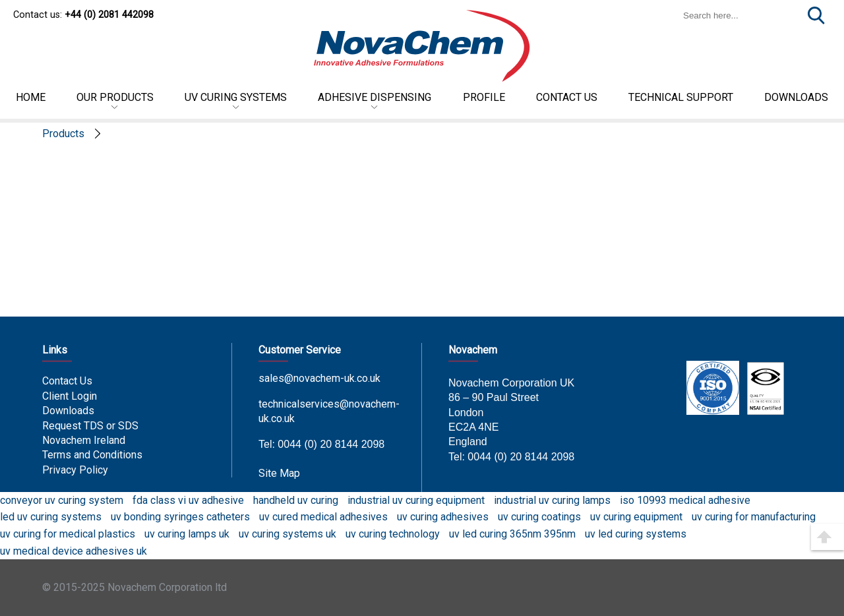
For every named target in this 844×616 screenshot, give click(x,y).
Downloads (68, 411)
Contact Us (67, 381)
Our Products (115, 97)
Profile (484, 97)
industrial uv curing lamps (552, 500)
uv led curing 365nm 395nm (512, 534)
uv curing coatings (539, 517)
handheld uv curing (296, 500)
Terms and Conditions (92, 455)
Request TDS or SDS (90, 426)
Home (31, 97)
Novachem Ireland (84, 440)
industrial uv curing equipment (416, 500)
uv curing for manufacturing (754, 517)
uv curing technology (393, 534)
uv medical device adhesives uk (74, 551)
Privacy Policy (75, 470)
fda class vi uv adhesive (188, 500)
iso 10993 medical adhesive (685, 500)
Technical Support (681, 97)
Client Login (70, 396)
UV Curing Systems (236, 97)
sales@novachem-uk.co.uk (319, 378)
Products (63, 134)
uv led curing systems (636, 534)
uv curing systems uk (287, 534)
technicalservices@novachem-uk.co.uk (329, 411)
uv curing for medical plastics (68, 534)
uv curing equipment (636, 517)
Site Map (279, 473)
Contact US (567, 97)
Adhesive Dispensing (375, 97)
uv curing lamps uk (187, 534)
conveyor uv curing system (62, 500)
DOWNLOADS (796, 97)
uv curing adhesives (443, 517)
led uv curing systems (51, 517)
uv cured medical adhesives (323, 517)
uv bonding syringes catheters (180, 517)
